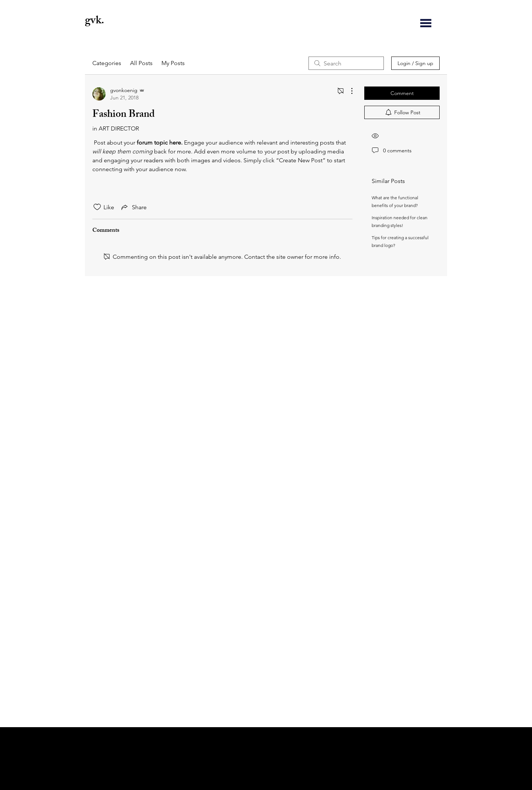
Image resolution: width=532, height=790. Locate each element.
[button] (426, 23)
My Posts (173, 63)
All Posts (141, 63)
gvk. (96, 21)
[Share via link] (133, 207)
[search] (346, 63)
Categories (107, 63)
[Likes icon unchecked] (97, 207)
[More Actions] (348, 91)
